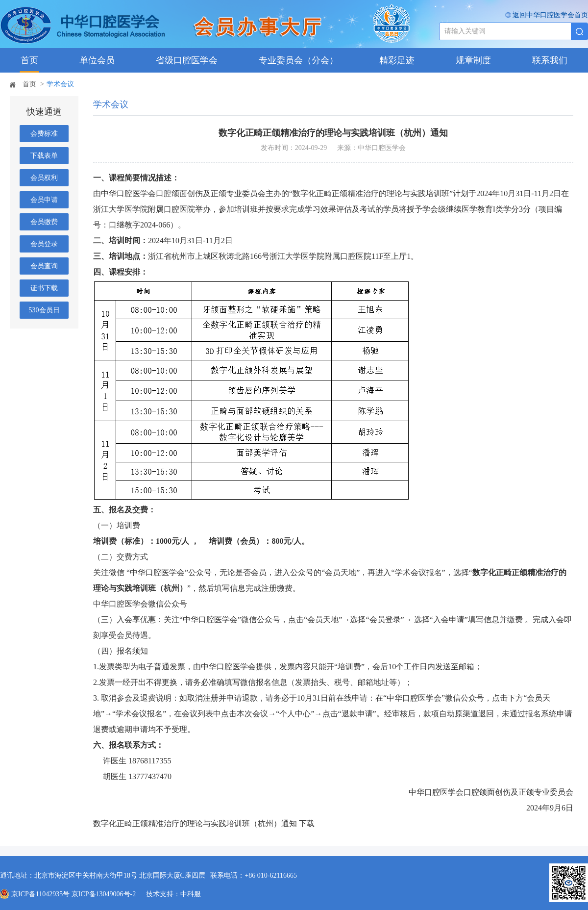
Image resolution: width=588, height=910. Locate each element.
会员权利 (44, 178)
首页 (29, 60)
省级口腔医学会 (187, 60)
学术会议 (60, 84)
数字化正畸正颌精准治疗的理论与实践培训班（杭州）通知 (195, 823)
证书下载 (44, 288)
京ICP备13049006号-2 (105, 894)
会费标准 (44, 134)
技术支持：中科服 (173, 894)
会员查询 (44, 266)
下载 (307, 823)
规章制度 (473, 60)
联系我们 (550, 60)
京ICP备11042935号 (40, 894)
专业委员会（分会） (298, 60)
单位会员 (97, 60)
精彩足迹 (397, 60)
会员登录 (44, 244)
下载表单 (44, 156)
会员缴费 (44, 222)
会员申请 (44, 200)
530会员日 (44, 310)
